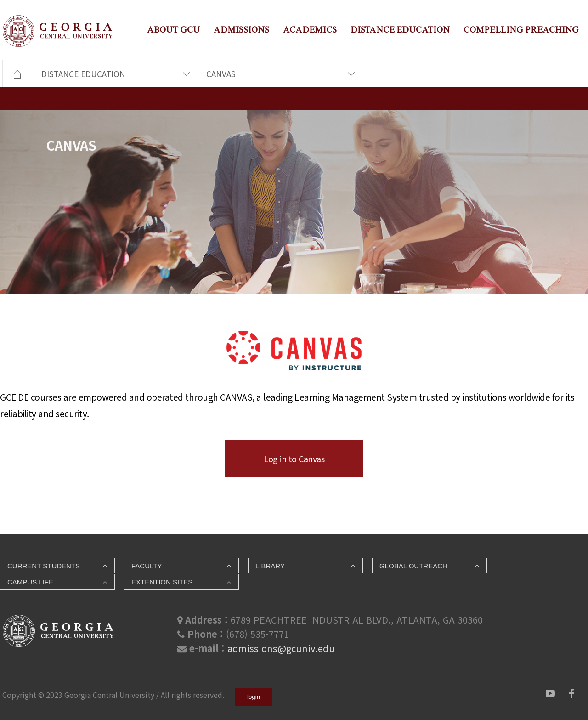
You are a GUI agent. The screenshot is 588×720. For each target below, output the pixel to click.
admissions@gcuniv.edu (281, 648)
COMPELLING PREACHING (521, 30)
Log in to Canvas (294, 459)
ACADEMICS (310, 30)
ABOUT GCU (173, 30)
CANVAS (221, 74)
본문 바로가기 (0, 0)
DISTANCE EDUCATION (400, 30)
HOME (17, 74)
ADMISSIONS (241, 30)
